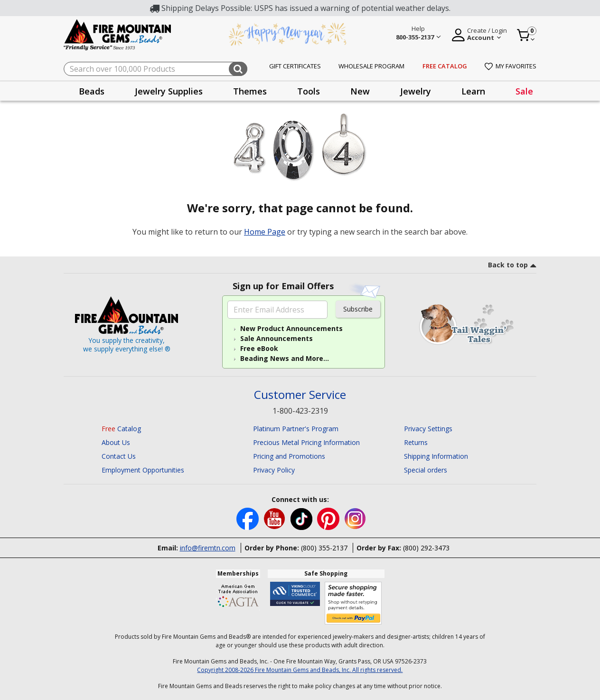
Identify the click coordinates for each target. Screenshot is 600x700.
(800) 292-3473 (426, 548)
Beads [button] (92, 91)
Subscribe (358, 309)
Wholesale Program (371, 66)
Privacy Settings (428, 429)
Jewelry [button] (416, 91)
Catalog (121, 429)
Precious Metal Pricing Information (306, 442)
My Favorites (511, 66)
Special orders (426, 470)
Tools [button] (309, 91)
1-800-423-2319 (300, 411)
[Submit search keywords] (238, 69)
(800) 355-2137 (324, 548)
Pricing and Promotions (289, 456)
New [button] (360, 91)
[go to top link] (512, 266)
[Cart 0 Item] (526, 35)
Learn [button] (473, 91)
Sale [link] (524, 91)
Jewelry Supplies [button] (169, 91)
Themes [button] (250, 91)
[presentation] (92, 91)
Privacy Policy (274, 470)
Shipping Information (436, 456)
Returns (416, 442)
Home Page (265, 232)
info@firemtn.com (208, 548)
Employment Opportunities (143, 470)
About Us (116, 442)
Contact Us (119, 456)
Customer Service (300, 395)
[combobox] (155, 69)
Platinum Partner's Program (296, 429)
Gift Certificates (295, 66)
